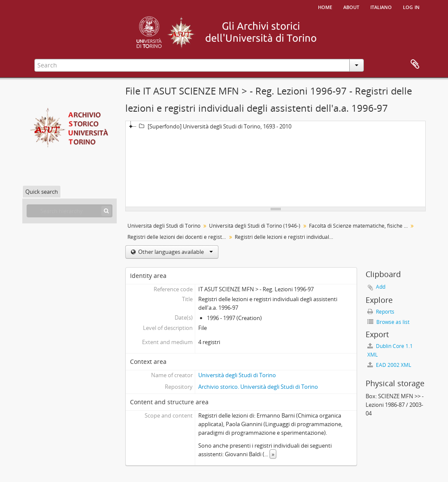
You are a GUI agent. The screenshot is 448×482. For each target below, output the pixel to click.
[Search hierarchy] (70, 211)
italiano (381, 6)
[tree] (275, 164)
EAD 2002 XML (389, 365)
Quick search (42, 192)
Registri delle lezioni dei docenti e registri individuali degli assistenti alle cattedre (178, 237)
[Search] (106, 211)
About (351, 6)
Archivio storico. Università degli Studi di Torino (258, 387)
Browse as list (388, 322)
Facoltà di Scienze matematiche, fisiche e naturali (359, 226)
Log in (411, 6)
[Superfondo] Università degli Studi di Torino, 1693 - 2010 (214, 126)
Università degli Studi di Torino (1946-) (255, 226)
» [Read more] (273, 454)
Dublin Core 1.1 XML (390, 350)
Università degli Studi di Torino (164, 226)
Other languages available (175, 252)
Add (381, 287)
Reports (381, 312)
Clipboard (415, 64)
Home (325, 6)
